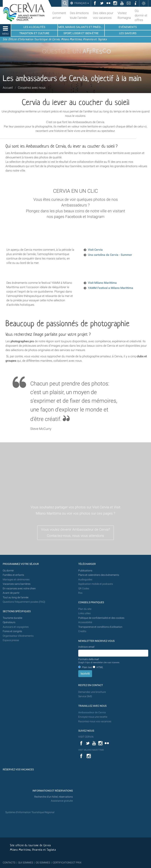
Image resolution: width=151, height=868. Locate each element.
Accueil (8, 88)
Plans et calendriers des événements (99, 575)
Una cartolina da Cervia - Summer (110, 255)
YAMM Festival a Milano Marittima (111, 288)
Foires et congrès (12, 631)
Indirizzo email (86, 647)
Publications (85, 571)
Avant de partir (11, 593)
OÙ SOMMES (43, 863)
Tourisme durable (12, 618)
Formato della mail (99, 661)
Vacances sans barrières (17, 584)
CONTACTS (9, 863)
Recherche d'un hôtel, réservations (54, 797)
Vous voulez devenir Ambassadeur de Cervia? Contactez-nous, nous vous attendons (76, 533)
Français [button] (81, 3)
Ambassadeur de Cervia (92, 712)
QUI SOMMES (26, 863)
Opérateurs (9, 622)
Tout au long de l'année (16, 597)
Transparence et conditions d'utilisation (100, 627)
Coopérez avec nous (32, 88)
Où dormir (8, 571)
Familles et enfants (13, 575)
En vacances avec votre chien (20, 589)
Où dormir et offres (141, 15)
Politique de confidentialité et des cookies (101, 618)
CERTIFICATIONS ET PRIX (67, 863)
